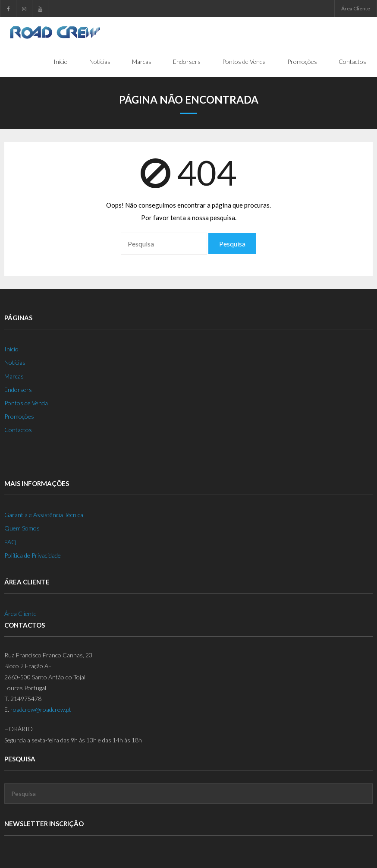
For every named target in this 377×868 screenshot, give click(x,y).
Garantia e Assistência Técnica (44, 515)
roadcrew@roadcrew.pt (41, 709)
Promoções (19, 416)
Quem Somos (22, 528)
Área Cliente (356, 8)
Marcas (14, 376)
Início (11, 349)
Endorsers (18, 390)
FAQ (10, 542)
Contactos (18, 430)
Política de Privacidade (33, 555)
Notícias (15, 362)
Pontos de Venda (26, 403)
